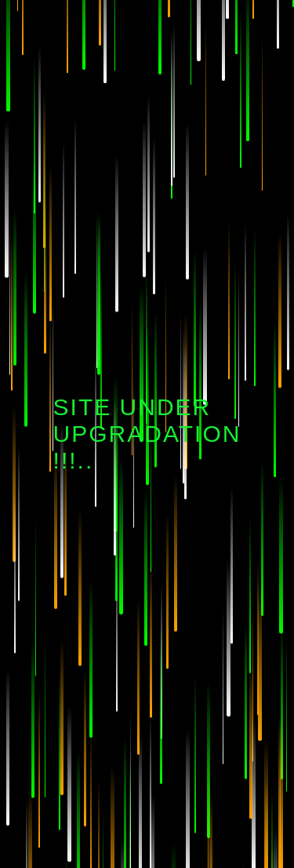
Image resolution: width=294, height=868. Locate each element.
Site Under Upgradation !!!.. (147, 434)
